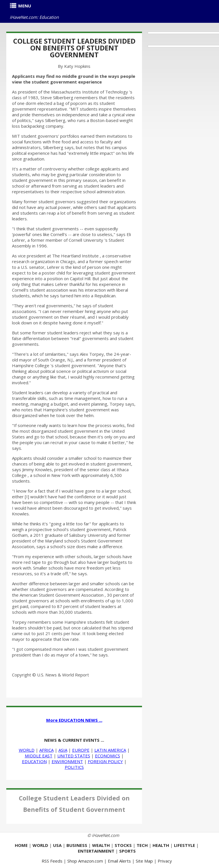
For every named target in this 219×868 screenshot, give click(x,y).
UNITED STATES (74, 756)
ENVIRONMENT (67, 761)
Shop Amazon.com (85, 861)
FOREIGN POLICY (105, 761)
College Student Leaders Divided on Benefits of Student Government (74, 48)
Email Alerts (119, 861)
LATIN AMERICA (110, 750)
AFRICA (46, 750)
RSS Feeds (52, 861)
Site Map (144, 861)
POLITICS (74, 767)
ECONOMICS (108, 756)
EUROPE (81, 750)
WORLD (27, 750)
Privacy (165, 861)
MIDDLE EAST (39, 756)
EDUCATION (34, 761)
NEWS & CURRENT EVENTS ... (74, 740)
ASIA (63, 750)
